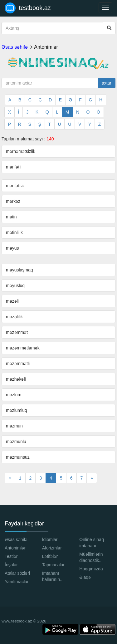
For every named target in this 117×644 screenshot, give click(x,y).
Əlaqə (85, 577)
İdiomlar (50, 539)
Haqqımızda (91, 569)
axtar (107, 83)
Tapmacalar (53, 565)
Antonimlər (46, 47)
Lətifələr (50, 556)
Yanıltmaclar (17, 582)
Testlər (11, 556)
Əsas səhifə (15, 47)
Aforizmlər (52, 548)
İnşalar (11, 565)
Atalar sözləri (17, 573)
